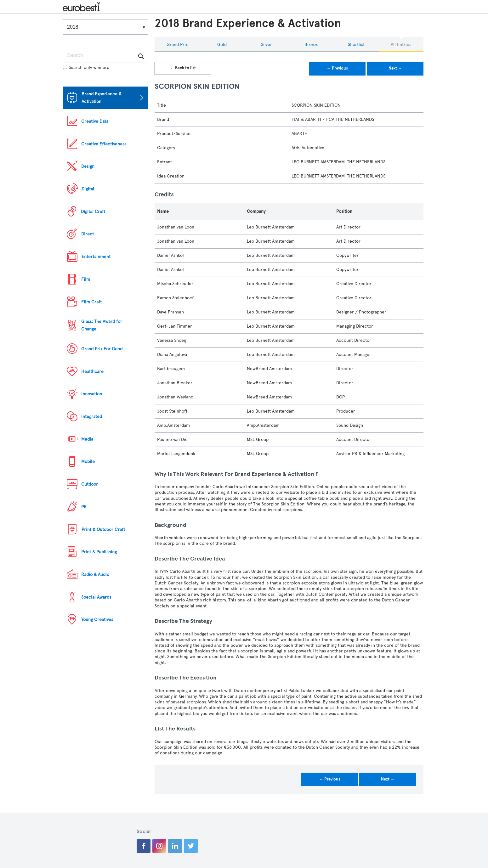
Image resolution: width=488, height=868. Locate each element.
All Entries (401, 45)
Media (87, 439)
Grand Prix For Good (102, 349)
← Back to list (183, 68)
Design (88, 166)
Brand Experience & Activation (102, 98)
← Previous (337, 68)
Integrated (92, 417)
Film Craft (91, 302)
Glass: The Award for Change (102, 325)
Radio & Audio (95, 575)
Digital (88, 189)
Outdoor (90, 484)
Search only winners (86, 68)
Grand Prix (177, 45)
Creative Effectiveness (104, 144)
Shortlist (356, 45)
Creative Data (95, 121)
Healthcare (92, 372)
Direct (88, 234)
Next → (395, 68)
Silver (267, 45)
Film (86, 279)
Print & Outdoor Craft (103, 530)
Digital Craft (93, 212)
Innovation (92, 394)
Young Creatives (97, 620)
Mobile (88, 462)
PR (84, 507)
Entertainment (96, 257)
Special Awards (96, 597)
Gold (222, 45)
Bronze (312, 45)
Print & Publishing (99, 552)
